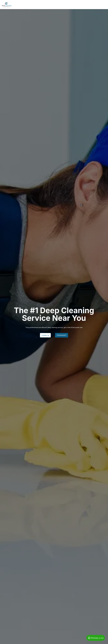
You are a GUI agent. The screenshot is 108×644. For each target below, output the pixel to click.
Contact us (45, 335)
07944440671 (62, 335)
